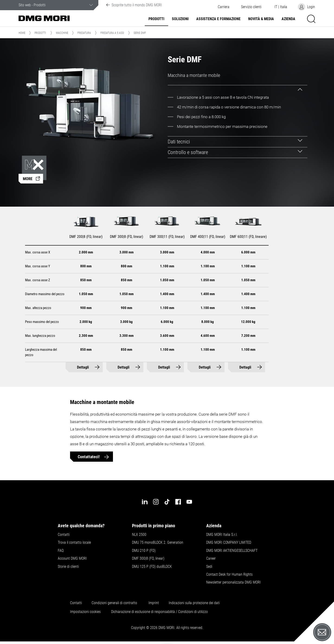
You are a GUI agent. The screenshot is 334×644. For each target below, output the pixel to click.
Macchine (62, 33)
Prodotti (156, 19)
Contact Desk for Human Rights (229, 575)
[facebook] (178, 502)
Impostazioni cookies (85, 612)
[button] (251, 7)
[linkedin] (145, 502)
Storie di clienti (68, 567)
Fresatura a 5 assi (112, 33)
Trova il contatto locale (74, 543)
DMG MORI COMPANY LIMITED (229, 543)
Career (211, 559)
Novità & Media (261, 19)
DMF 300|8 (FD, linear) (148, 559)
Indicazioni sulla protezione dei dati (194, 603)
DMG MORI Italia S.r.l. (222, 535)
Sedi (209, 567)
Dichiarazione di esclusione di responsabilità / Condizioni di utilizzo (159, 612)
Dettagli (83, 367)
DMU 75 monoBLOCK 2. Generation (158, 543)
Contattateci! (89, 457)
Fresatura (84, 33)
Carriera (224, 7)
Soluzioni (180, 19)
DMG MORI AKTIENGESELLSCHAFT (232, 551)
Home (22, 33)
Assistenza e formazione (218, 19)
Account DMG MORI (72, 559)
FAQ (61, 551)
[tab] (238, 87)
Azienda (288, 19)
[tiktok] (167, 502)
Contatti (64, 535)
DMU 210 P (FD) (144, 551)
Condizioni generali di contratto (114, 603)
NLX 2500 (139, 535)
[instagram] (156, 502)
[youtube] (189, 502)
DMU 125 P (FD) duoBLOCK (152, 567)
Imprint (154, 603)
